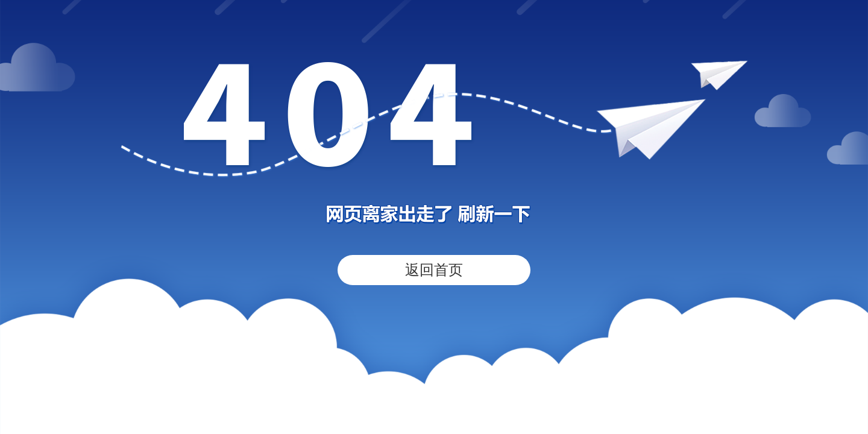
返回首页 (434, 270)
